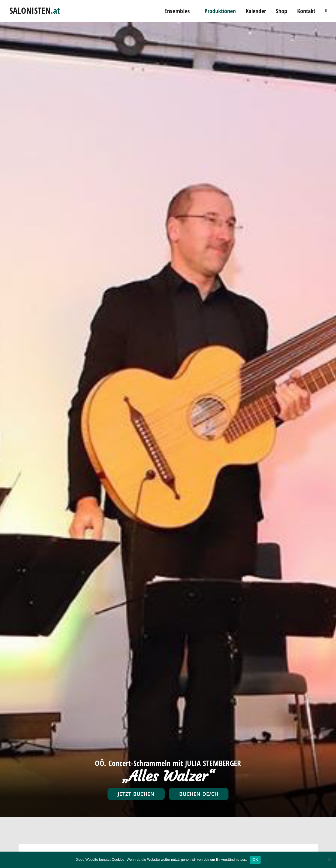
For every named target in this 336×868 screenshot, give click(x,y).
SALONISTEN (35, 9)
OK (255, 860)
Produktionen (220, 11)
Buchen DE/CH (199, 794)
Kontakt (306, 11)
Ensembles (177, 11)
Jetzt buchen (136, 794)
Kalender (256, 11)
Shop (282, 11)
